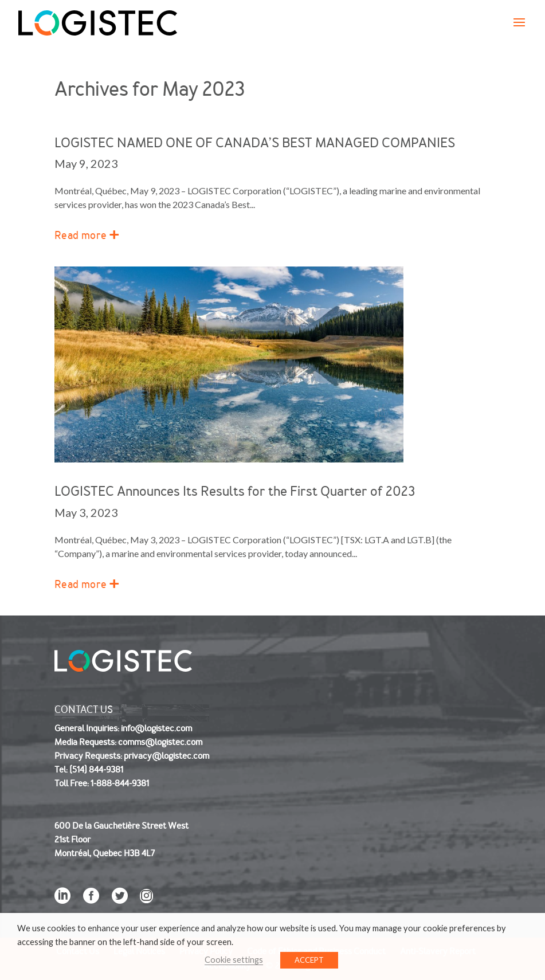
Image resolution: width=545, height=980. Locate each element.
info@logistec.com (156, 728)
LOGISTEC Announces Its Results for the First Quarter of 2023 (235, 491)
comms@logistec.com (160, 742)
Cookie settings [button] (234, 960)
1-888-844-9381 (120, 783)
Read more (81, 236)
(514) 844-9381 (96, 770)
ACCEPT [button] (309, 960)
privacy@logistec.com (166, 756)
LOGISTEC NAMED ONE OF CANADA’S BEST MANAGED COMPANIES (255, 143)
